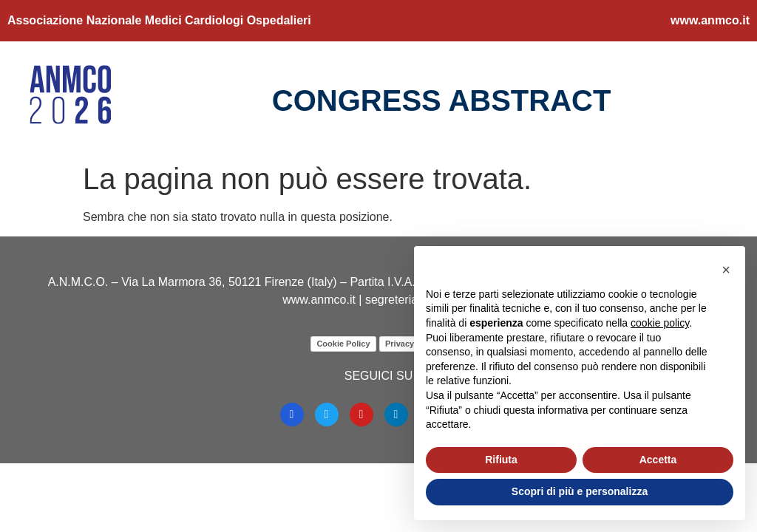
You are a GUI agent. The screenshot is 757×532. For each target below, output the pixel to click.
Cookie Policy (343, 344)
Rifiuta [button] (501, 460)
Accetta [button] (658, 460)
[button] (726, 270)
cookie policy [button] (660, 323)
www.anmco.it (710, 20)
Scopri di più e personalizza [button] (580, 491)
